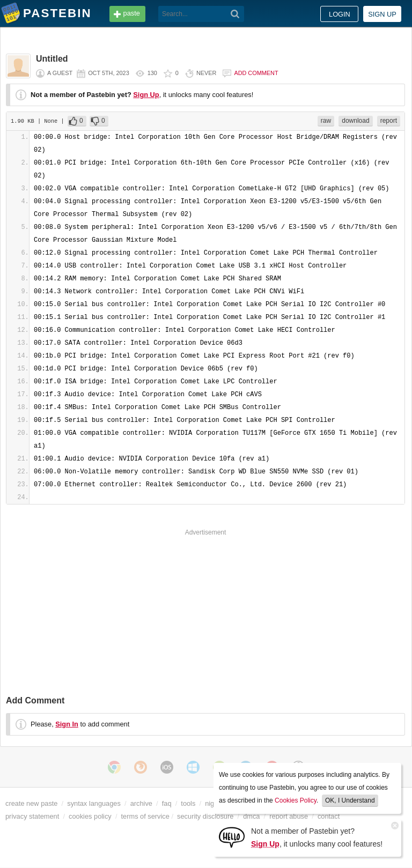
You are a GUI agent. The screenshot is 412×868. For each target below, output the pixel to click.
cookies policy (90, 816)
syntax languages (94, 803)
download (355, 121)
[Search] (235, 14)
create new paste (31, 803)
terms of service (145, 816)
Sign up (382, 14)
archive (141, 803)
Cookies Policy (296, 800)
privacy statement (32, 816)
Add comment (256, 73)
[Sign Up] (232, 837)
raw (326, 121)
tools (188, 803)
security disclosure (205, 816)
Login (340, 14)
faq (167, 803)
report (389, 121)
